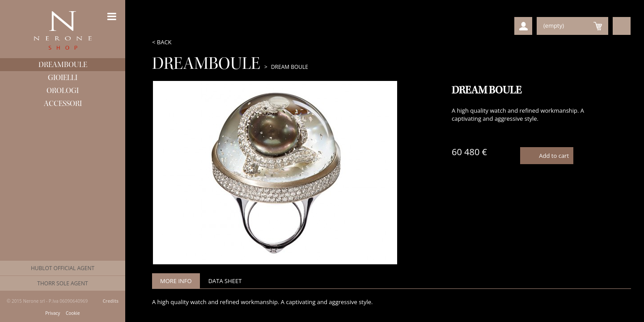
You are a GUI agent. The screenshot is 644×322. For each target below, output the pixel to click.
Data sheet (225, 281)
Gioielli (63, 78)
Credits (110, 301)
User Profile (523, 26)
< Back (162, 42)
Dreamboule (63, 65)
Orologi (63, 91)
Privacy (53, 314)
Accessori (63, 104)
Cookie (73, 314)
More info (176, 281)
